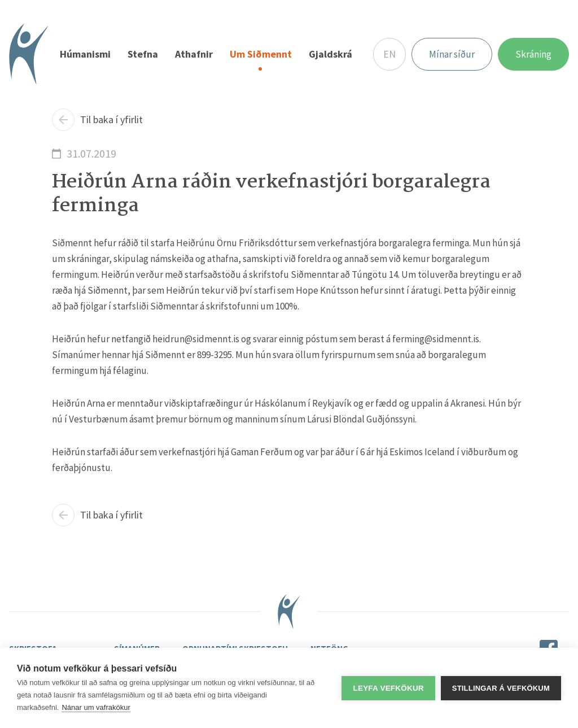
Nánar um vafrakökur (96, 707)
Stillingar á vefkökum (501, 688)
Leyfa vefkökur (388, 688)
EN (389, 54)
